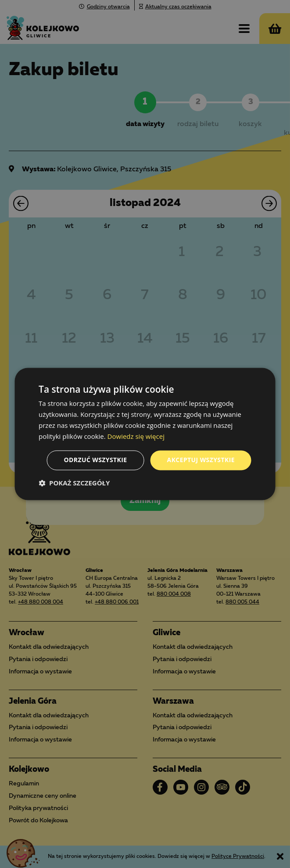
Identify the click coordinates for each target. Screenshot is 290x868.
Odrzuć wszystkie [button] (96, 460)
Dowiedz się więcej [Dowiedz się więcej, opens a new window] (136, 436)
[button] (74, 483)
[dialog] (145, 434)
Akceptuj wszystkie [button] (201, 460)
